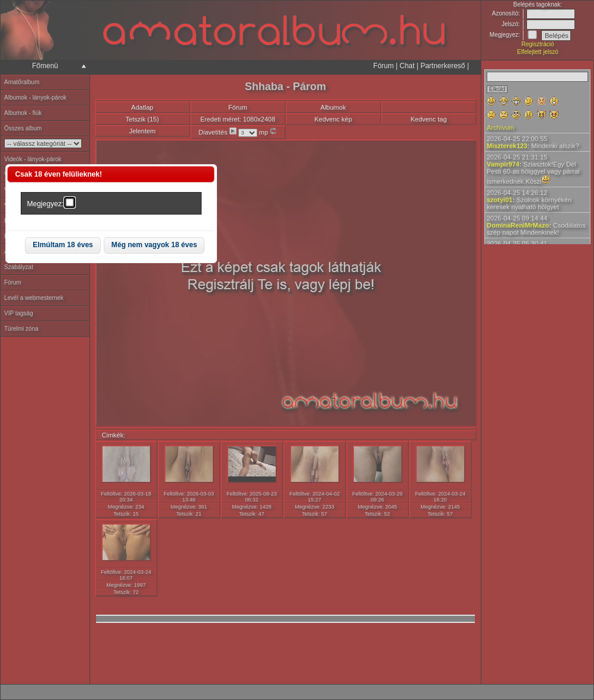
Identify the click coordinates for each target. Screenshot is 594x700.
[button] (63, 246)
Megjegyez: (46, 204)
